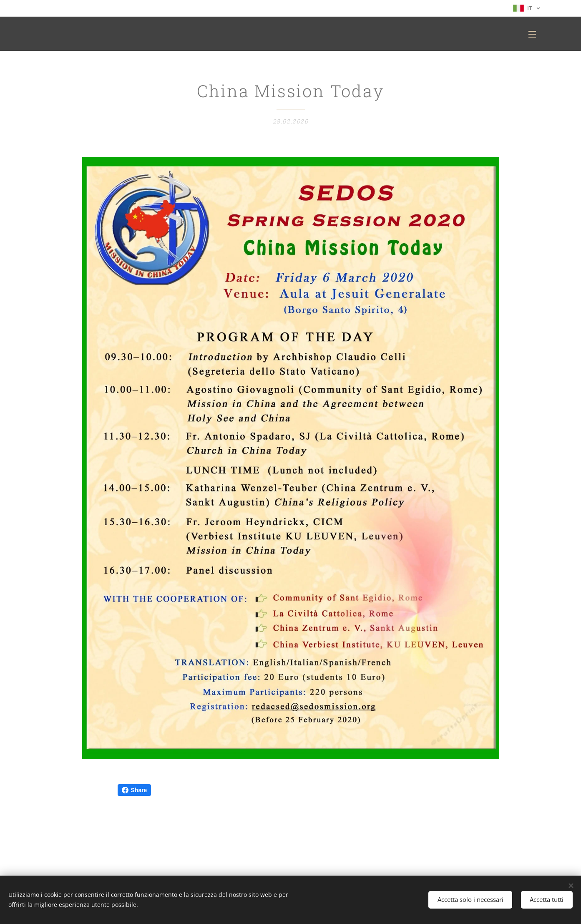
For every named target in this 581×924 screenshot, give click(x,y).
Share (135, 790)
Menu (532, 34)
